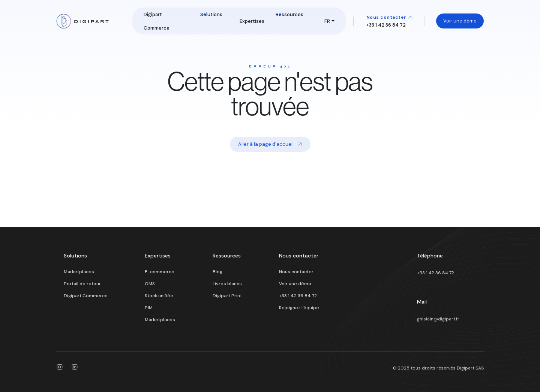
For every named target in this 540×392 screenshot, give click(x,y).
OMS (150, 284)
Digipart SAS (470, 368)
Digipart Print (227, 296)
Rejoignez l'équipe (299, 308)
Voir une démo (460, 21)
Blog (217, 272)
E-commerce (160, 272)
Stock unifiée (159, 296)
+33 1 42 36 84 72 (298, 296)
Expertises (252, 21)
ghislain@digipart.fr (438, 319)
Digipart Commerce (86, 296)
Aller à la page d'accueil (270, 144)
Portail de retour (82, 284)
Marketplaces (79, 272)
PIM (149, 308)
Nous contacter (389, 17)
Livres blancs (227, 284)
